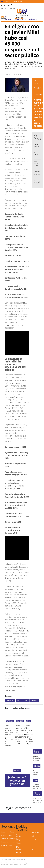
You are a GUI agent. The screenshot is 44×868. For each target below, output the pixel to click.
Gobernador (17, 770)
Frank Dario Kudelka (19, 848)
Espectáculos (13, 839)
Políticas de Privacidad (20, 859)
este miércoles (37, 751)
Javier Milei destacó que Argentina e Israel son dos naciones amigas (29, 735)
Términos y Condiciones (7, 859)
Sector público (22, 700)
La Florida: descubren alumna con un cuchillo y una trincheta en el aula (37, 789)
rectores (19, 843)
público (18, 853)
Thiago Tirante (18, 836)
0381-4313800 (23, 864)
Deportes (12, 835)
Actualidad (5, 839)
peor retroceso (37, 794)
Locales (4, 835)
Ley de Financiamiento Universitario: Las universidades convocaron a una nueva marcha (21, 735)
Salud (11, 845)
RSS (32, 850)
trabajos (19, 840)
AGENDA (28, 721)
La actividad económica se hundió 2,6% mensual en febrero (37, 802)
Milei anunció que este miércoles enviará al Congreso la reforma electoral (9, 736)
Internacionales (14, 842)
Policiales (12, 832)
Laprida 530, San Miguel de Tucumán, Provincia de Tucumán (14, 864)
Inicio (3, 832)
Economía (4, 845)
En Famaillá (37, 766)
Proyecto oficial (10, 721)
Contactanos (35, 832)
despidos (34, 700)
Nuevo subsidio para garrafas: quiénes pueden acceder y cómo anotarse (39, 113)
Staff (32, 836)
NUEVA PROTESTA (20, 721)
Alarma (36, 780)
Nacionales (5, 842)
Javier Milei (10, 700)
